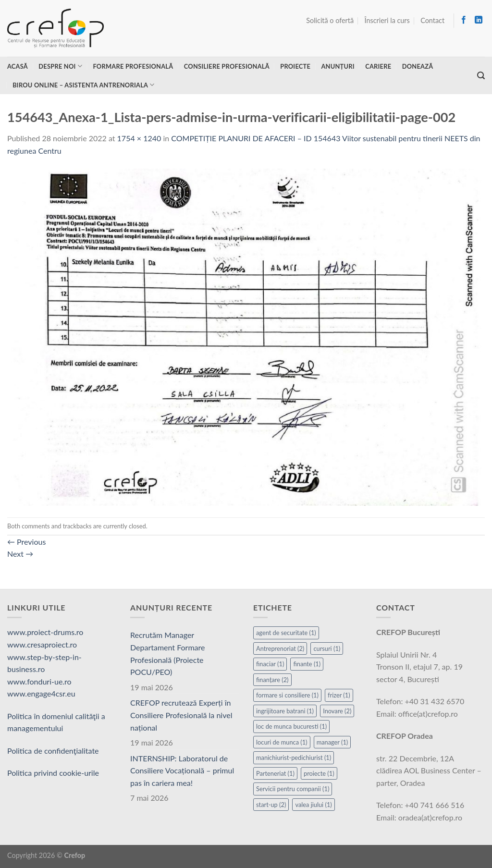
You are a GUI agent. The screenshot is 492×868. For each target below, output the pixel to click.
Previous (26, 542)
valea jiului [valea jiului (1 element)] (313, 805)
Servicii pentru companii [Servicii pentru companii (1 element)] (293, 789)
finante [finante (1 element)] (307, 664)
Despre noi (60, 66)
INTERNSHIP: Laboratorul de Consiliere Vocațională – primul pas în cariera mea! (182, 770)
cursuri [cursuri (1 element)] (327, 648)
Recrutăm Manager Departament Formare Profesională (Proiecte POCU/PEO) (168, 653)
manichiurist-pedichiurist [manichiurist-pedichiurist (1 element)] (294, 758)
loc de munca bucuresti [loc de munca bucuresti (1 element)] (291, 726)
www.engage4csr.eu (41, 693)
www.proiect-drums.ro (45, 632)
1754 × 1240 (139, 138)
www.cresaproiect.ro (42, 644)
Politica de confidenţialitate (53, 751)
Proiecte (295, 66)
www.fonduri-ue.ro (39, 681)
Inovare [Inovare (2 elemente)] (337, 711)
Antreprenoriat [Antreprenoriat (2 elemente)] (280, 648)
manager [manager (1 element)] (332, 742)
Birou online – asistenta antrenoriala (83, 85)
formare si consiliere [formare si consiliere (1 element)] (287, 695)
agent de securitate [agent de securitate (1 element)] (286, 633)
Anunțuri (338, 66)
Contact (432, 20)
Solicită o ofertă (330, 20)
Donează (418, 66)
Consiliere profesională (227, 66)
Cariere (378, 66)
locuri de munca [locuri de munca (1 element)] (282, 742)
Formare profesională (133, 66)
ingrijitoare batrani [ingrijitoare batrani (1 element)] (285, 711)
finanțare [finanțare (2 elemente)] (272, 680)
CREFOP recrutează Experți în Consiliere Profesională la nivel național (181, 715)
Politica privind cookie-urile (53, 773)
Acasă (18, 66)
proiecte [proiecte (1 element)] (319, 773)
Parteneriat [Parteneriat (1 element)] (275, 773)
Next (20, 554)
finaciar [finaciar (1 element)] (270, 664)
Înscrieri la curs (387, 20)
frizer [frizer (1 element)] (339, 695)
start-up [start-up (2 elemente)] (271, 805)
